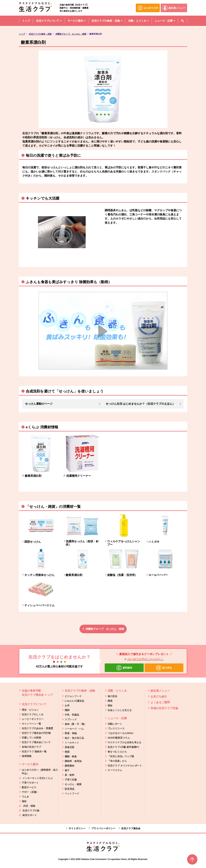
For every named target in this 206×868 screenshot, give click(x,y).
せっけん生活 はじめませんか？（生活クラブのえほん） (140, 404)
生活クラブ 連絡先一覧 (34, 751)
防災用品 (70, 789)
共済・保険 (27, 806)
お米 (67, 705)
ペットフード (72, 794)
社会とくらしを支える (120, 710)
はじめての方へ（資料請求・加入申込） (40, 772)
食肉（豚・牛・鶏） (76, 724)
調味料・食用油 (73, 761)
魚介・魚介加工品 (74, 738)
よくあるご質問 (160, 702)
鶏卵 (67, 710)
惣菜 (67, 752)
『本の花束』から (117, 761)
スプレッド (71, 719)
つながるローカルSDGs (121, 733)
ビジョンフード (73, 696)
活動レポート (115, 724)
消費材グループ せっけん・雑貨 (105, 629)
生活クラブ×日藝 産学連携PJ (123, 747)
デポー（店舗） (30, 792)
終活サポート (28, 815)
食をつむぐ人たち (117, 752)
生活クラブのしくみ (33, 714)
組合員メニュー (160, 691)
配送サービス (29, 787)
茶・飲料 (70, 775)
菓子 (67, 770)
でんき (25, 797)
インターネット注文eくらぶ (36, 778)
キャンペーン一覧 (31, 724)
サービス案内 (30, 764)
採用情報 (27, 756)
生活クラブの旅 (29, 810)
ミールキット (72, 743)
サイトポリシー (77, 828)
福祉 (24, 801)
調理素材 (70, 766)
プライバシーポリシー (103, 828)
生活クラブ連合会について (36, 742)
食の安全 (112, 696)
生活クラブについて (34, 704)
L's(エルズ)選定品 (74, 701)
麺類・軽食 (71, 756)
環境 (110, 701)
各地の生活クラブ (31, 747)
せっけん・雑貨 (73, 784)
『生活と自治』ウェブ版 (121, 756)
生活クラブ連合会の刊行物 (36, 733)
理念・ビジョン (30, 710)
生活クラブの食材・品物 (80, 691)
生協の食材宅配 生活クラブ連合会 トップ (37, 693)
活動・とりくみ (117, 691)
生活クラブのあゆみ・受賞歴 (37, 728)
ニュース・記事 (117, 718)
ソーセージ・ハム (74, 729)
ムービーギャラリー (33, 719)
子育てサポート (30, 783)
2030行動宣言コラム (119, 738)
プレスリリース (116, 728)
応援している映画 (31, 738)
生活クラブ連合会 (131, 828)
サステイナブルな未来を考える (124, 742)
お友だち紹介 (159, 696)
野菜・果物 (71, 733)
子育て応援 (71, 780)
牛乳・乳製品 (72, 715)
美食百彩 (70, 747)
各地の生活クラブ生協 (164, 708)
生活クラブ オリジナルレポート (125, 766)
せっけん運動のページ (39, 404)
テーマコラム (115, 770)
